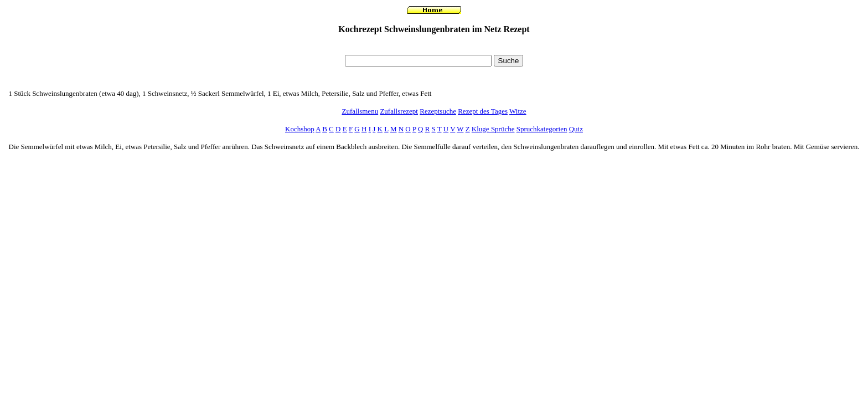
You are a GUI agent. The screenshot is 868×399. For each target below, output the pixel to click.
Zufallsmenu (360, 111)
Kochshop (300, 129)
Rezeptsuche (438, 111)
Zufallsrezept (399, 111)
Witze (518, 111)
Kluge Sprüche (493, 129)
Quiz (576, 129)
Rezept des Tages (483, 111)
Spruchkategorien (542, 129)
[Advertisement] (434, 47)
